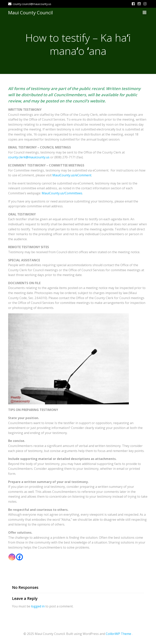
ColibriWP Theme (118, 634)
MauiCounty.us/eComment (72, 175)
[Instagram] (12, 557)
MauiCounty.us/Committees (62, 193)
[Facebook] (19, 557)
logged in (38, 606)
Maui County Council (30, 12)
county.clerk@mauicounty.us (29, 157)
